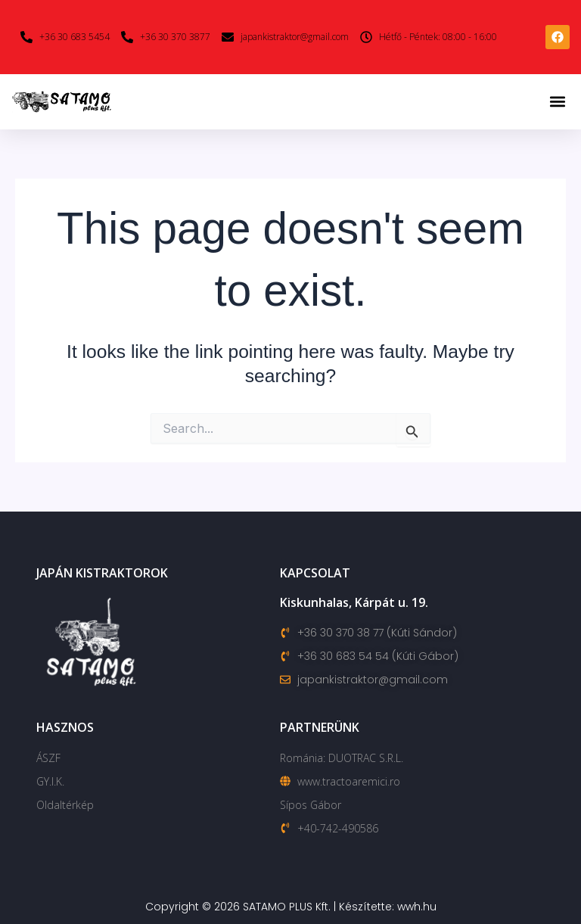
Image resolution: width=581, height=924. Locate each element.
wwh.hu (417, 907)
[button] (557, 102)
